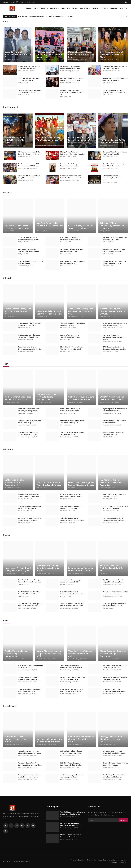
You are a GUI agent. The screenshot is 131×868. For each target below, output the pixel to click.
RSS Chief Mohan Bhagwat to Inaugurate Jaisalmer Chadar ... (72, 764)
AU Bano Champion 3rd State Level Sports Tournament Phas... (73, 678)
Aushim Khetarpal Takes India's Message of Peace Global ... (16, 140)
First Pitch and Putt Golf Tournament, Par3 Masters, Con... (73, 593)
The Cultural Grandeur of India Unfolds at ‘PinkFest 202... (29, 67)
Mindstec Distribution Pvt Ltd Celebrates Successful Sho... (71, 824)
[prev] (123, 16)
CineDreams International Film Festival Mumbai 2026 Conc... (29, 165)
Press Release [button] (117, 9)
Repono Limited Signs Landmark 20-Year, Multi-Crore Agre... (114, 262)
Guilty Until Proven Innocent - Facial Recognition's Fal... (81, 398)
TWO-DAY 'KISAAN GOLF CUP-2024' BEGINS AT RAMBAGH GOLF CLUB (72, 605)
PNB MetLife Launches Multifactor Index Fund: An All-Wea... (115, 239)
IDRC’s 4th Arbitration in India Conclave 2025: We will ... (29, 79)
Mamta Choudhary (42, 60)
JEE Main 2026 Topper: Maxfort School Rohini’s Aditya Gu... (110, 482)
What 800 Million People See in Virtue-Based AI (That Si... (113, 398)
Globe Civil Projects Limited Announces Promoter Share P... (29, 239)
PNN (19, 83)
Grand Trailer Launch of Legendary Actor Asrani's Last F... (79, 140)
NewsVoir (123, 863)
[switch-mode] (126, 2)
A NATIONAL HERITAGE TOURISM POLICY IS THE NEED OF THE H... (72, 690)
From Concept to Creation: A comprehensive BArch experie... (114, 519)
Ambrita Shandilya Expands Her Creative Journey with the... (81, 311)
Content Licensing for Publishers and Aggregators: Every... (72, 776)
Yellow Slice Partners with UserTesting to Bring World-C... (29, 250)
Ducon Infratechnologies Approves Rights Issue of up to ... (73, 262)
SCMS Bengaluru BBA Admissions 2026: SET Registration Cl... (14, 482)
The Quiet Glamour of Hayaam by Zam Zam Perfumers (73, 324)
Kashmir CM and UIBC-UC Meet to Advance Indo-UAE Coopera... (72, 79)
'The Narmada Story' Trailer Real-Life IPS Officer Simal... (112, 141)
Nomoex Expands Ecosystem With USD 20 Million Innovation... (30, 91)
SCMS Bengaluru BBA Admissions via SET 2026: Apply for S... (30, 507)
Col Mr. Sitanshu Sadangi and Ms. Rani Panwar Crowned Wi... (18, 311)
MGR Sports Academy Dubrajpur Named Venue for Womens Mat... (30, 581)
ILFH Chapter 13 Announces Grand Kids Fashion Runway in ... (115, 324)
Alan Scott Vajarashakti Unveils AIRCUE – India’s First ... (50, 226)
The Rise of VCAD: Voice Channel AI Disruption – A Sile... (72, 434)
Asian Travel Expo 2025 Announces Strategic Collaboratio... (115, 79)
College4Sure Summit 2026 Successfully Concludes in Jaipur (114, 752)
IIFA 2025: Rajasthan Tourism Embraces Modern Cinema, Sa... (29, 678)
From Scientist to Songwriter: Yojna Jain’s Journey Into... (71, 165)
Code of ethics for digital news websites (112, 860)
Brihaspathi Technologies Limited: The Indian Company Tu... (73, 422)
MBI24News (8, 60)
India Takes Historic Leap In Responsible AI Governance (70, 410)
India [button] (29, 9)
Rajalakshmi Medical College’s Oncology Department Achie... (71, 752)
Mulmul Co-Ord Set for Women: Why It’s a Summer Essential (72, 348)
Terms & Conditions (77, 860)
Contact (6, 2)
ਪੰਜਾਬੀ (28, 2)
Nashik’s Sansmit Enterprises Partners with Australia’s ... (18, 398)
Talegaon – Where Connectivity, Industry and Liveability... (112, 226)
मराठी (33, 2)
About (12, 2)
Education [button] (85, 9)
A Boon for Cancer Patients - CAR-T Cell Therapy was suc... (115, 666)
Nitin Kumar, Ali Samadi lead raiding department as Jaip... (18, 569)
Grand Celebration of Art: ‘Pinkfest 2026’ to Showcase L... (115, 764)
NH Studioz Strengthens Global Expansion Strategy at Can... (29, 153)
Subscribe (123, 820)
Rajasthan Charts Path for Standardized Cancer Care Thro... (30, 764)
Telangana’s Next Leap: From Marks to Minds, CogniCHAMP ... (29, 495)
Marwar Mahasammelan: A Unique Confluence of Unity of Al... (49, 654)
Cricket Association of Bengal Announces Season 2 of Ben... (71, 581)
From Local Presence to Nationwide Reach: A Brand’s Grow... (113, 337)
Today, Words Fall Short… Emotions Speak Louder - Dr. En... (30, 348)
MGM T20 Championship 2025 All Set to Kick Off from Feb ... (30, 593)
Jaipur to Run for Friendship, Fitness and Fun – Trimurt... (81, 569)
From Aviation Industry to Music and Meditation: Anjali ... (30, 324)
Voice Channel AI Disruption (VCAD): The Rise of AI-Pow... (28, 434)
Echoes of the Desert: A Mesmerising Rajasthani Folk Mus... (113, 178)
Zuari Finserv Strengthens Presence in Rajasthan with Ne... (72, 666)
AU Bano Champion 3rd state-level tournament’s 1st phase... (115, 678)
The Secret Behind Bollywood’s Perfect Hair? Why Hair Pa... (29, 336)
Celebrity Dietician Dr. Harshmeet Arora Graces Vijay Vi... (30, 422)
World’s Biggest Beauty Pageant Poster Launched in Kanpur (73, 813)
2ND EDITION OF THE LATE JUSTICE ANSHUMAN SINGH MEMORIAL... (30, 605)
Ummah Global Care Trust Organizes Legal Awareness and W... (72, 92)
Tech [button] (75, 9)
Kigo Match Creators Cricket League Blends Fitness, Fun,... (113, 581)
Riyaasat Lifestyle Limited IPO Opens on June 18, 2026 (17, 227)
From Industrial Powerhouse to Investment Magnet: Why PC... (71, 239)
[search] (126, 8)
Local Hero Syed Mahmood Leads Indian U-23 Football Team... (115, 605)
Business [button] (54, 9)
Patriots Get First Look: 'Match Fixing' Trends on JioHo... (29, 177)
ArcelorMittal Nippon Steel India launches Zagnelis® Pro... (72, 250)
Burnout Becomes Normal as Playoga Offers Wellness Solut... (81, 739)
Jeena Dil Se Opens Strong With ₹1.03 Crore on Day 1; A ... (49, 140)
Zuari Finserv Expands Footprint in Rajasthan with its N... (30, 666)
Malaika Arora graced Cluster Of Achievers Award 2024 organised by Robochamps (47, 16)
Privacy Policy (91, 860)
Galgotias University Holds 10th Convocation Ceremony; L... (72, 507)
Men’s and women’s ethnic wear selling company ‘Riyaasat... (114, 250)
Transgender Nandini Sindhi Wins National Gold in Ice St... (115, 67)
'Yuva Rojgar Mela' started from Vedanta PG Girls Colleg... (80, 654)
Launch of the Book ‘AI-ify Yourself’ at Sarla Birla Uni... (49, 484)
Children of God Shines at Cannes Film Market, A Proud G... (115, 153)
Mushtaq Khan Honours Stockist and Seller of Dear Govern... (30, 776)
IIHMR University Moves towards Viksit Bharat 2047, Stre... (30, 690)
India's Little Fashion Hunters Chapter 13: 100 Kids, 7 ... (16, 739)
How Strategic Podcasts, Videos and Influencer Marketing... (114, 776)
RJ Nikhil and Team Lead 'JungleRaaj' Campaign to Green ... (115, 690)
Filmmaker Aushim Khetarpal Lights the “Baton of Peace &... (71, 177)
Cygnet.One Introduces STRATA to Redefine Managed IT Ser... (47, 397)
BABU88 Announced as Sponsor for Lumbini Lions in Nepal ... (115, 593)
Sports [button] (96, 9)
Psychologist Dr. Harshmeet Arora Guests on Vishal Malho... (115, 410)
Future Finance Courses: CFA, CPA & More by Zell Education (115, 507)
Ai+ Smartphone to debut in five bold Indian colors (114, 422)
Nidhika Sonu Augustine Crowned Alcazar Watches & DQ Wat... (113, 311)
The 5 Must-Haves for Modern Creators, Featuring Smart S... (29, 410)
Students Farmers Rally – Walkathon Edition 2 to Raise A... (18, 54)
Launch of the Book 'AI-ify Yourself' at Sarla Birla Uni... (70, 336)
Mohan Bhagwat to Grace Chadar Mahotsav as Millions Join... (81, 54)
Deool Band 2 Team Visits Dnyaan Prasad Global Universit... (115, 165)
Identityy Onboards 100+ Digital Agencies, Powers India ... (111, 739)
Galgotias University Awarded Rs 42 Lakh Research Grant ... (30, 519)
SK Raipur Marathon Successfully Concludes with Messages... (49, 54)
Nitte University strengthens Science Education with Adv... (81, 484)
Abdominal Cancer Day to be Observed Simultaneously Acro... (30, 752)
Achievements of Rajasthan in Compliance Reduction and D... (71, 67)
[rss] (6, 831)
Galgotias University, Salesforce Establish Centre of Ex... (114, 495)
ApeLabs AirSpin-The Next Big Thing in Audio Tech (113, 434)
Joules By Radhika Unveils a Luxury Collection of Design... (49, 313)
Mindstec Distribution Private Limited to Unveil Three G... (71, 836)
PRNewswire (113, 863)
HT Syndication (22, 266)
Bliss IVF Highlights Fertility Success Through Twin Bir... (81, 227)
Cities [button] (105, 9)
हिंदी (17, 2)
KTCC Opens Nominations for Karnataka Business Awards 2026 (115, 348)
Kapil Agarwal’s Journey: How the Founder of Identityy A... (50, 740)
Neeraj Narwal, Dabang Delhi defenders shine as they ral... (48, 568)
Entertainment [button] (41, 9)
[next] (126, 16)
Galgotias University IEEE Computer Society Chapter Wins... (72, 519)
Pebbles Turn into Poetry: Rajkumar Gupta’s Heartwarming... (16, 654)
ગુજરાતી (22, 2)
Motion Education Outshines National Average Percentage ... (113, 654)
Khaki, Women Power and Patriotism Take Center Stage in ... (73, 153)
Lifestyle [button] (65, 9)
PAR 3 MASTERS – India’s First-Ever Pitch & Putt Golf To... (112, 568)
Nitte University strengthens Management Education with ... (72, 495)
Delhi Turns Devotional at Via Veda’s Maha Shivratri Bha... (112, 54)
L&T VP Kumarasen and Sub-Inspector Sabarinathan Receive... (115, 91)
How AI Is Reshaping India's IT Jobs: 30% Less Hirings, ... (31, 262)
